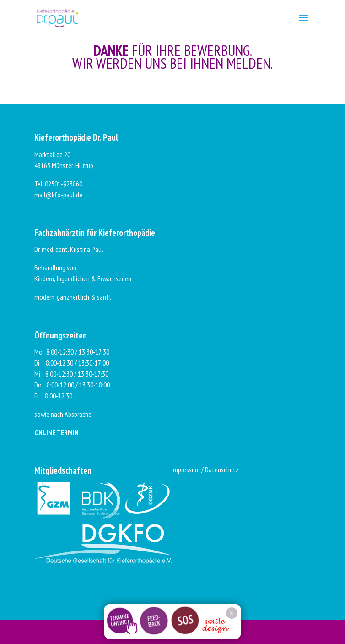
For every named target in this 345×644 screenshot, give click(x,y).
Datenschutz (222, 469)
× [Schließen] (232, 613)
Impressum (186, 469)
